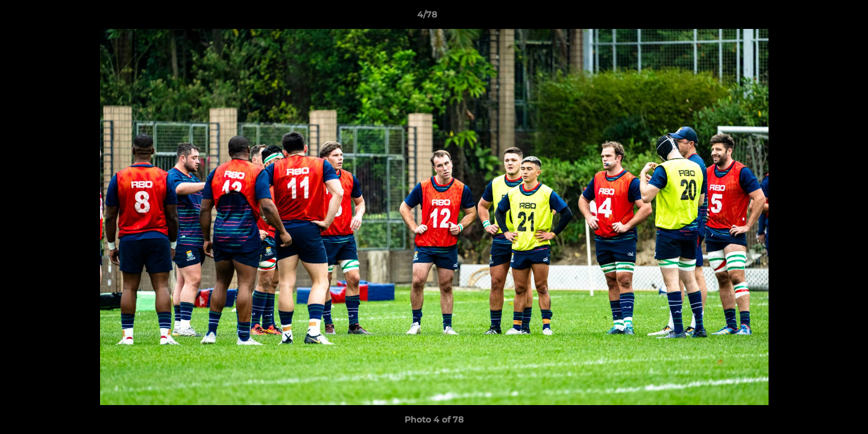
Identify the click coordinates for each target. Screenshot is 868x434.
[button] (817, 17)
